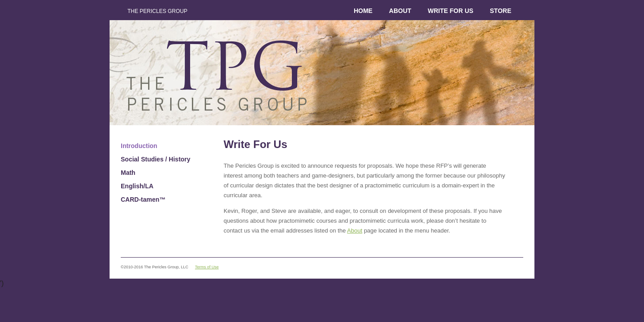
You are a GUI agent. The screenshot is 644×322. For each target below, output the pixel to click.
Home (363, 11)
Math (128, 173)
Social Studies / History (156, 159)
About (400, 11)
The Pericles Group (157, 11)
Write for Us (450, 11)
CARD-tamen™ (143, 199)
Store (500, 11)
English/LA (137, 186)
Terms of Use (207, 267)
